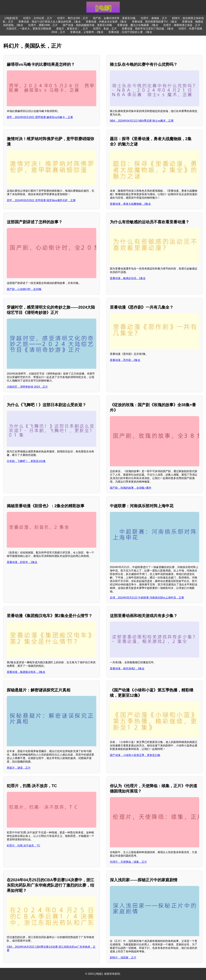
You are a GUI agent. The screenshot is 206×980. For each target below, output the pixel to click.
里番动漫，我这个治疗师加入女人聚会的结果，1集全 (50, 22)
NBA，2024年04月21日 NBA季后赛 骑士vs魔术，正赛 (142, 121)
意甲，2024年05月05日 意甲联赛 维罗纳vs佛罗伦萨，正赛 (41, 200)
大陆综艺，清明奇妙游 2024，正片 (27, 387)
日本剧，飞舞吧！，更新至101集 (26, 461)
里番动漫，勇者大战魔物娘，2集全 (130, 204)
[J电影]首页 (11, 18)
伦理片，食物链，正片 (154, 18)
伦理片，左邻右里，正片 (38, 18)
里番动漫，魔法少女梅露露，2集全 (138, 25)
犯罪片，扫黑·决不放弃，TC (23, 846)
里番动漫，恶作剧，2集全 (125, 360)
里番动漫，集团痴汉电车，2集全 (26, 672)
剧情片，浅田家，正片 (123, 958)
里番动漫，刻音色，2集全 (22, 562)
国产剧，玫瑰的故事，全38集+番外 (131, 488)
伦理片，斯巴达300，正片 (73, 18)
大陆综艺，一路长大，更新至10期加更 (29, 29)
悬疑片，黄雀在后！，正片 (72, 29)
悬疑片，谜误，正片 (19, 768)
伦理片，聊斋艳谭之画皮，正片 (182, 25)
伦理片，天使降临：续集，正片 (128, 862)
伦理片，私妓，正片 (105, 29)
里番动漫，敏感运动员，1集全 (128, 278)
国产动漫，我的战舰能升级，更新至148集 (87, 25)
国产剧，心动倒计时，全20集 (24, 289)
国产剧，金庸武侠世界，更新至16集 (114, 18)
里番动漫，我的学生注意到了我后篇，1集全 (148, 29)
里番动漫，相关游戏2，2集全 (127, 668)
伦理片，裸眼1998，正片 (43, 25)
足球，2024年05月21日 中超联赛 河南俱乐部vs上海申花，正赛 (147, 598)
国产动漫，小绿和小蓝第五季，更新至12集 (135, 755)
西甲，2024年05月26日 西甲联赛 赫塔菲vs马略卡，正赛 (40, 117)
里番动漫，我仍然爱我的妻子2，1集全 (155, 22)
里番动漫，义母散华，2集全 (87, 32)
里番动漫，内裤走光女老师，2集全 (106, 22)
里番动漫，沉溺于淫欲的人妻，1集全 (130, 32)
